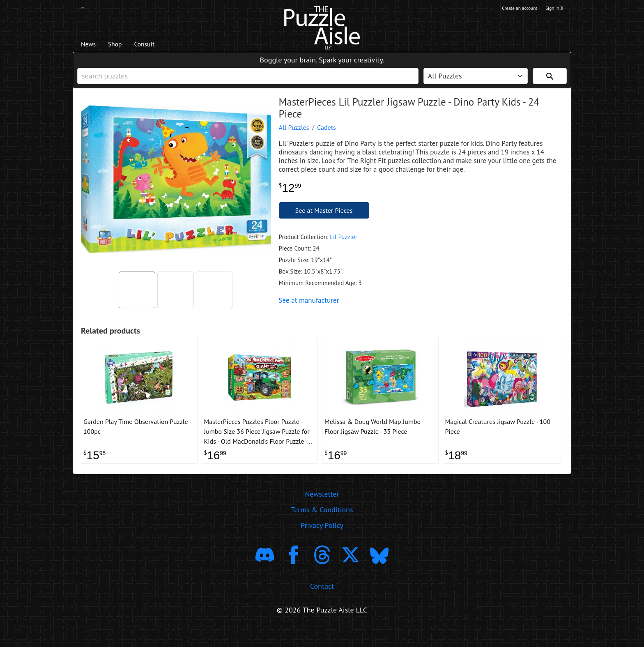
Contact (322, 603)
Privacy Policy (322, 542)
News (91, 46)
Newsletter (322, 511)
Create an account (511, 9)
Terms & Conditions (322, 526)
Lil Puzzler (344, 248)
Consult (161, 46)
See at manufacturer (309, 311)
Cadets (327, 138)
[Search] (550, 83)
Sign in (553, 9)
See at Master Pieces (324, 221)
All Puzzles (294, 138)
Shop (124, 46)
